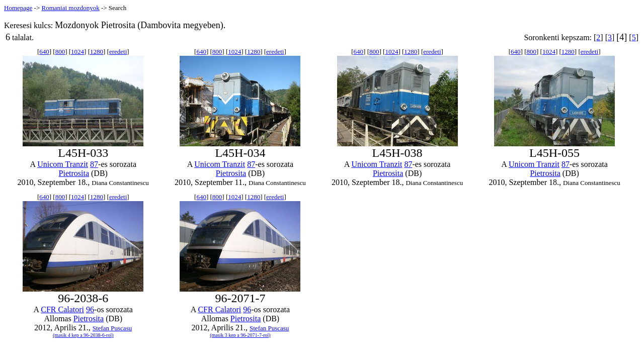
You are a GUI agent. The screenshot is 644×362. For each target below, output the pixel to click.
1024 (77, 52)
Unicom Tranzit (63, 164)
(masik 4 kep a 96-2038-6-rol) (83, 335)
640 (44, 52)
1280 (97, 52)
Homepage (18, 8)
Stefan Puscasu (112, 328)
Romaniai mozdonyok (70, 8)
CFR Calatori (62, 309)
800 (60, 52)
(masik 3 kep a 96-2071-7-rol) (240, 335)
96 (90, 309)
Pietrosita (74, 173)
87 (94, 164)
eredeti (118, 52)
